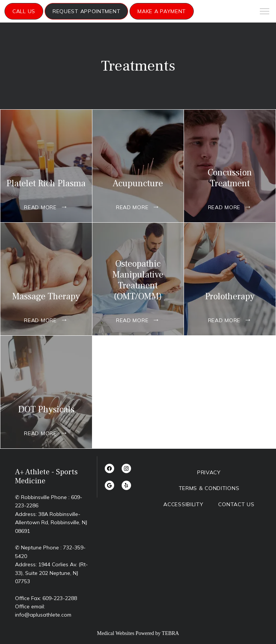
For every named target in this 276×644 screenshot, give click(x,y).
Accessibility (183, 504)
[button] (265, 12)
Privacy (209, 472)
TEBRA (170, 633)
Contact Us (236, 504)
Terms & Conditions (209, 488)
